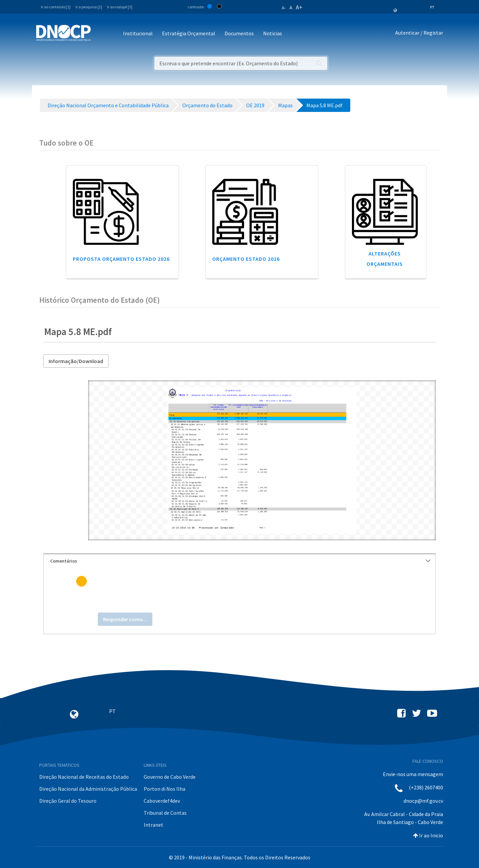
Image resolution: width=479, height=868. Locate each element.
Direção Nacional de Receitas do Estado (84, 777)
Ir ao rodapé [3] (120, 7)
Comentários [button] (240, 561)
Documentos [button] (239, 33)
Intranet (154, 825)
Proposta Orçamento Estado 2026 (121, 259)
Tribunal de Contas (165, 813)
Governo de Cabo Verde (170, 777)
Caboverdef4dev (162, 801)
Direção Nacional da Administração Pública (88, 789)
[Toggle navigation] (100, 34)
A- (284, 8)
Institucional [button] (138, 33)
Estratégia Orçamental (189, 33)
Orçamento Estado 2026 (246, 259)
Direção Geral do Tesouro (68, 801)
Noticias (273, 33)
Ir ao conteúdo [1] (56, 7)
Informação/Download (76, 361)
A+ (299, 7)
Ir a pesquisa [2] (89, 7)
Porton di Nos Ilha (164, 789)
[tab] (239, 561)
